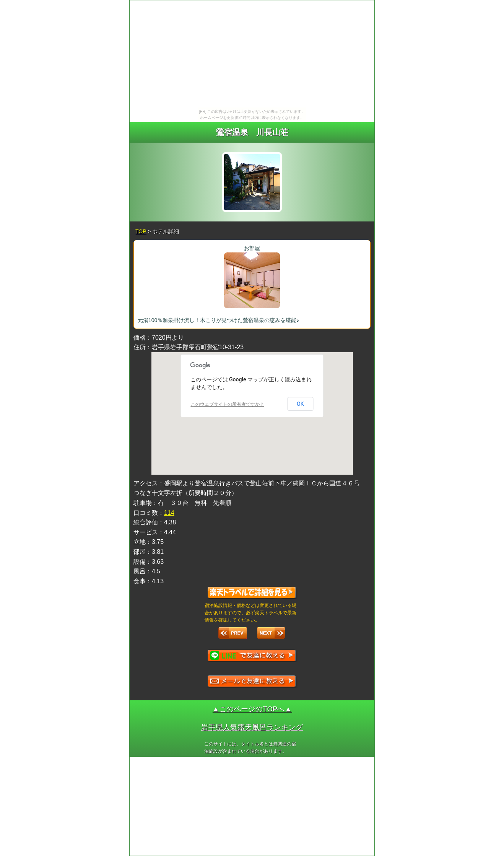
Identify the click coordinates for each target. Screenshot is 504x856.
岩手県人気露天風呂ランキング (252, 727)
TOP (141, 231)
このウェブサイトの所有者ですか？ (228, 404)
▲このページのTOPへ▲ (252, 709)
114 (169, 513)
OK (300, 404)
